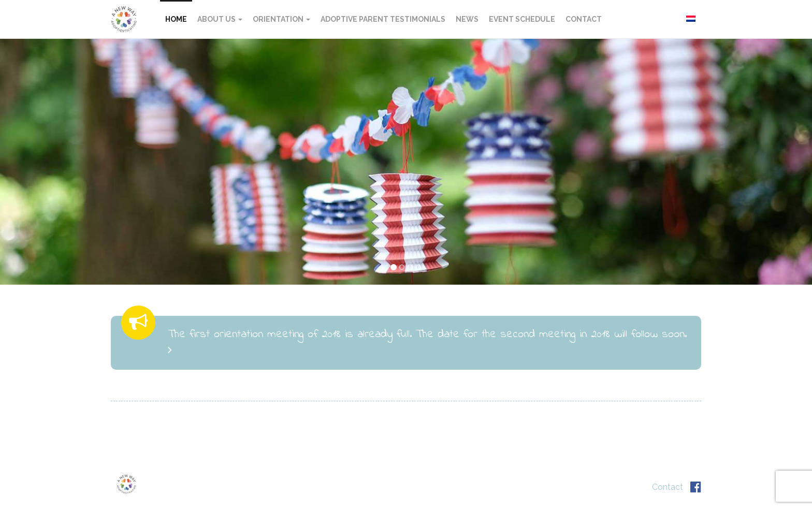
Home (176, 19)
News (467, 19)
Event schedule (522, 19)
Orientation (281, 19)
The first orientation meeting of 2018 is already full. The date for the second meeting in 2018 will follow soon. (427, 341)
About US (220, 19)
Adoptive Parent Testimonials (383, 19)
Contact (584, 19)
